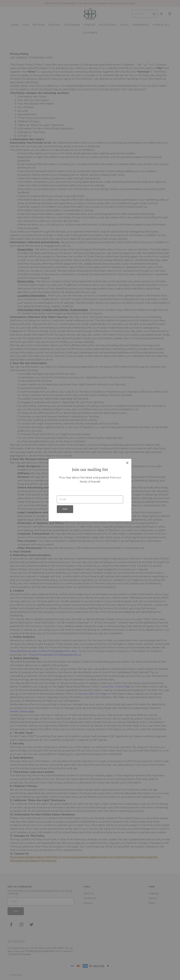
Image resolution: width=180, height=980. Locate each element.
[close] (127, 463)
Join (65, 509)
